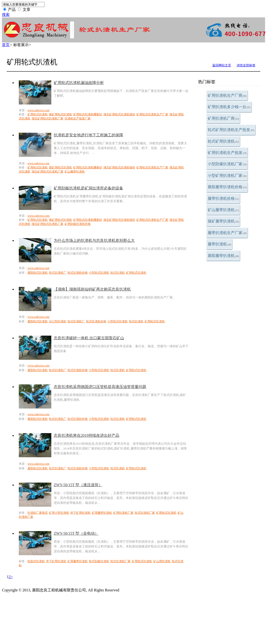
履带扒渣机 (220, 244)
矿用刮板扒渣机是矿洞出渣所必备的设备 (88, 188)
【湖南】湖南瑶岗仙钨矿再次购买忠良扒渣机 (92, 289)
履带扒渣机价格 (223, 198)
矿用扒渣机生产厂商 (227, 95)
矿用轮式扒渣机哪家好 (88, 114)
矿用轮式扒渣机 (38, 114)
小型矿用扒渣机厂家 (227, 176)
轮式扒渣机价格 (78, 273)
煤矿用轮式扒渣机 (60, 114)
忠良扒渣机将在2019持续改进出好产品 (87, 435)
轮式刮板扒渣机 (99, 561)
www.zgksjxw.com (38, 110)
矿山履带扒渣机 (223, 210)
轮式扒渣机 (118, 273)
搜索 (6, 15)
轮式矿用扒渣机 (223, 141)
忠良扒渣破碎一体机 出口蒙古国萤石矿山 (89, 338)
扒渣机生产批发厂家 (78, 118)
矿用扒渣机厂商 (223, 118)
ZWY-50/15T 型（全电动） (76, 533)
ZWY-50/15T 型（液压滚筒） (78, 485)
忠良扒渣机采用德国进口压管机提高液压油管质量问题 (100, 387)
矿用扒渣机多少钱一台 (229, 107)
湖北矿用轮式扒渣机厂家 (47, 118)
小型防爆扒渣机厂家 (227, 164)
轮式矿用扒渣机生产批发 (231, 130)
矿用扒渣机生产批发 (227, 153)
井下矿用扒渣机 (80, 513)
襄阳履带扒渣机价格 (227, 187)
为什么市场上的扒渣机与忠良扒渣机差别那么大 (94, 240)
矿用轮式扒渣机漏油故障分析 (79, 83)
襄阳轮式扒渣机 (38, 273)
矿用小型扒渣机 (59, 513)
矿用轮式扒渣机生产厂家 (152, 114)
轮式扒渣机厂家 (145, 513)
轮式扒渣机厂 (58, 273)
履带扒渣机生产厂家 (227, 233)
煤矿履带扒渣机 (223, 221)
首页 (6, 45)
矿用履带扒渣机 (102, 513)
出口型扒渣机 (58, 321)
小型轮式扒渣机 (99, 273)
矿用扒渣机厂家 (123, 513)
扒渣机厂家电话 (38, 513)
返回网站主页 (222, 65)
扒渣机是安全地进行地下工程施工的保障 (88, 135)
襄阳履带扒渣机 (223, 256)
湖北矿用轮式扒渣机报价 (119, 114)
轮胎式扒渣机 (36, 561)
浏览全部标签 (246, 65)
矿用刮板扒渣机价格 (78, 224)
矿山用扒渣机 (162, 561)
